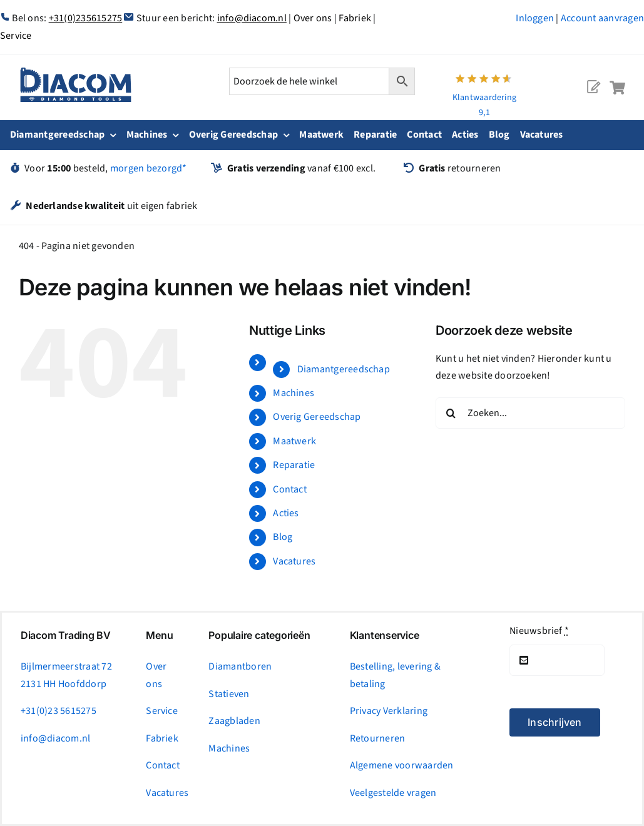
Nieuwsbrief (539, 631)
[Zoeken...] (530, 413)
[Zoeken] (451, 413)
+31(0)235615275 (86, 18)
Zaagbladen (234, 721)
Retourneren (378, 738)
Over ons (313, 18)
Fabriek (355, 18)
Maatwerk (294, 441)
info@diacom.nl (252, 18)
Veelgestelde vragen (393, 793)
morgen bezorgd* (149, 168)
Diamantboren (240, 666)
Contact (290, 489)
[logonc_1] (76, 73)
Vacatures (294, 561)
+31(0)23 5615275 (59, 711)
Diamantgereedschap (344, 369)
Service (162, 711)
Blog (283, 537)
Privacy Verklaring (389, 711)
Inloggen (535, 18)
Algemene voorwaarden (402, 765)
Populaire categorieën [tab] (259, 635)
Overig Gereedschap (317, 417)
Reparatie (294, 465)
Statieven (229, 694)
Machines (294, 393)
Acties (286, 513)
